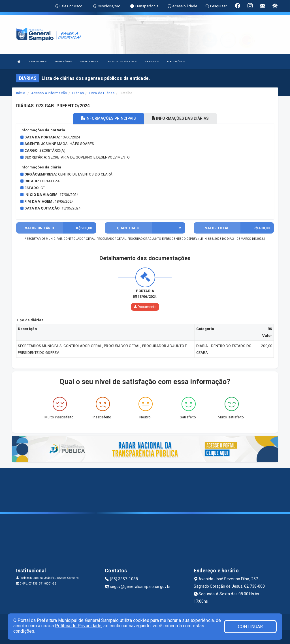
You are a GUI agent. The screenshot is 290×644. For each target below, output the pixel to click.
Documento (145, 307)
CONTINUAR (250, 627)
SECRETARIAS (89, 62)
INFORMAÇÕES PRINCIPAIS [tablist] (109, 118)
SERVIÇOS (152, 62)
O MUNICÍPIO (63, 62)
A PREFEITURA (38, 62)
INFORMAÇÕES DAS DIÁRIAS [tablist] (180, 118)
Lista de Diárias (102, 93)
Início (21, 93)
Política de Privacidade (78, 626)
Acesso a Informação (49, 93)
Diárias (78, 93)
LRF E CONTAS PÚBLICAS (121, 62)
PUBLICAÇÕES (176, 62)
